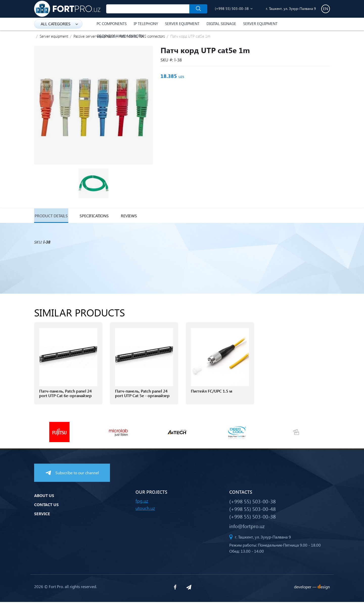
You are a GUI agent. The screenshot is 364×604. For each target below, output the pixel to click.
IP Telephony (146, 24)
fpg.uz (142, 503)
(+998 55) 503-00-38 (232, 8)
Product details (52, 217)
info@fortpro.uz (247, 528)
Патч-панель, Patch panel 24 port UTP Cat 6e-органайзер (65, 395)
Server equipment (182, 24)
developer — (312, 589)
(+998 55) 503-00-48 (253, 511)
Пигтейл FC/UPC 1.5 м (212, 393)
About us (44, 497)
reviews (139, 217)
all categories (59, 24)
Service (42, 515)
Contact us (46, 506)
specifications (100, 217)
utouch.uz (145, 510)
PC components (112, 24)
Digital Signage (221, 24)
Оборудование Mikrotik (120, 36)
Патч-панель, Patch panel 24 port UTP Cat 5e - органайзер (142, 395)
